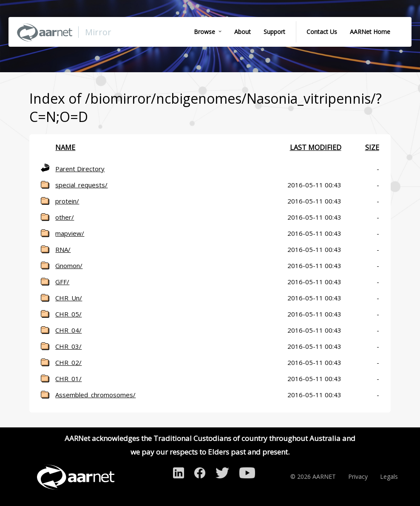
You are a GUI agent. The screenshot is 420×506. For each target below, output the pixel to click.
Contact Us (322, 32)
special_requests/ (81, 185)
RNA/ (63, 249)
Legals (389, 476)
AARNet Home (370, 32)
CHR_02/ (68, 362)
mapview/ (70, 233)
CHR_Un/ (69, 298)
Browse (204, 32)
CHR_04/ (68, 330)
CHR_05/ (68, 314)
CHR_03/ (68, 346)
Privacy (358, 476)
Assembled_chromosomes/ (95, 395)
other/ (65, 217)
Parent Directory (80, 169)
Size (372, 147)
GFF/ (62, 282)
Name (65, 147)
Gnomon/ (69, 266)
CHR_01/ (68, 379)
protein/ (67, 201)
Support (274, 32)
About (243, 32)
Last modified (316, 147)
